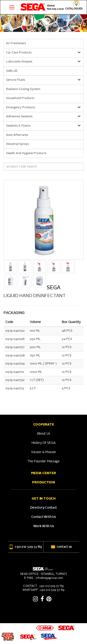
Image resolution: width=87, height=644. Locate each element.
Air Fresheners (16, 43)
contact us (61, 547)
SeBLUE (12, 71)
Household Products (20, 98)
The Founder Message (43, 461)
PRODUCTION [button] (43, 482)
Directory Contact (43, 508)
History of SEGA (44, 443)
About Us (44, 434)
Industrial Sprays (17, 144)
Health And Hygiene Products (26, 153)
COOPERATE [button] (43, 424)
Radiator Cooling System (23, 89)
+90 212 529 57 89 (25, 547)
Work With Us (44, 526)
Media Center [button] (43, 473)
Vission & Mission (43, 452)
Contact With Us (44, 517)
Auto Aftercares (17, 135)
